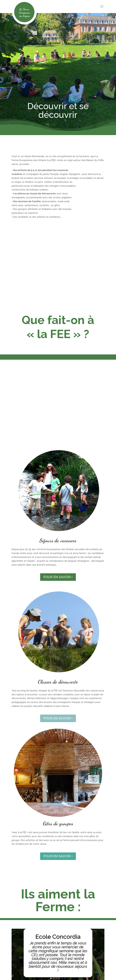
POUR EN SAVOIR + (58, 577)
